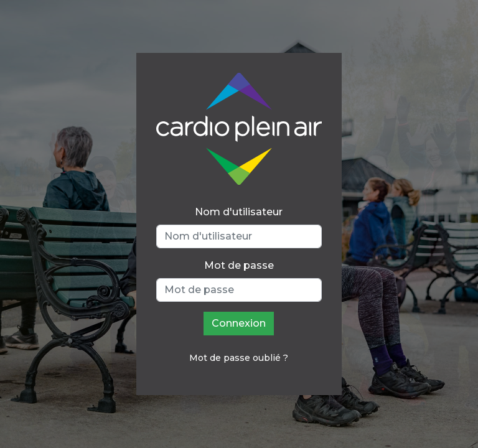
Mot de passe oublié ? (239, 358)
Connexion (239, 323)
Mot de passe (239, 265)
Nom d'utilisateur (239, 212)
